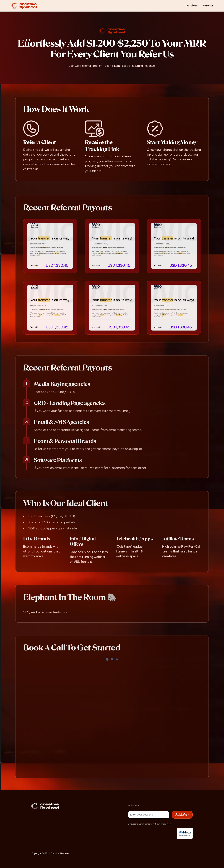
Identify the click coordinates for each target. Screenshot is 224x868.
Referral (208, 6)
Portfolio (192, 6)
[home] (24, 6)
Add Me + (182, 815)
